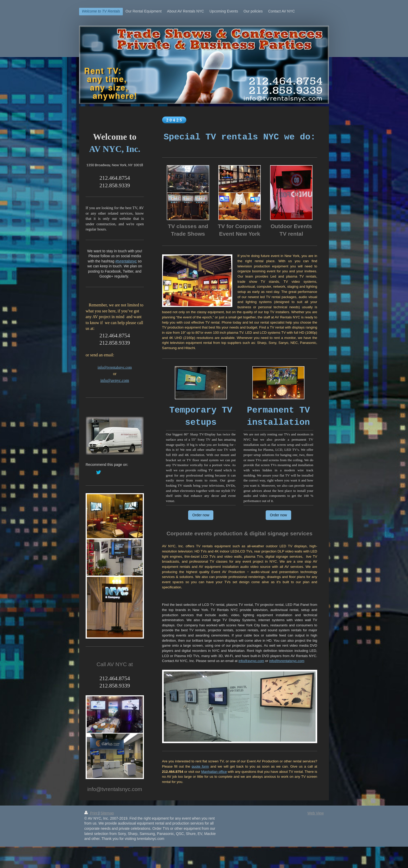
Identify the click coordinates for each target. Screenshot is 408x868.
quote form (200, 766)
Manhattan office (214, 772)
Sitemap (107, 813)
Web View (315, 813)
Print (91, 813)
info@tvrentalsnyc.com (287, 661)
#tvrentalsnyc (126, 261)
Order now (201, 515)
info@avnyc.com (251, 661)
